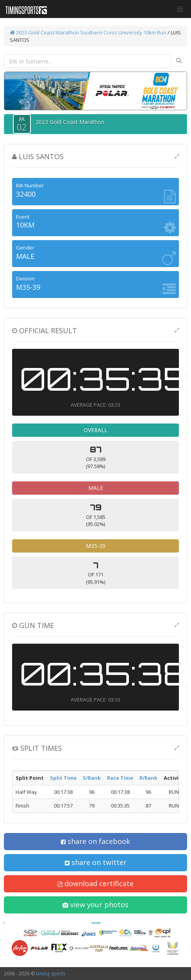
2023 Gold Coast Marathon (44, 32)
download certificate (96, 883)
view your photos (95, 905)
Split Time (63, 778)
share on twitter (96, 862)
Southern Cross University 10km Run (123, 32)
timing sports (51, 974)
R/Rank (148, 778)
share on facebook (95, 841)
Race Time (120, 778)
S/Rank (92, 778)
